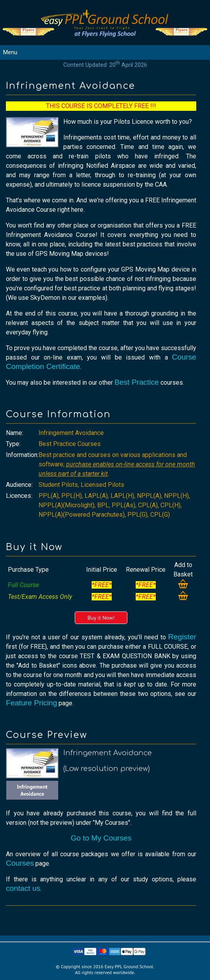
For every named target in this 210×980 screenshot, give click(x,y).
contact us (23, 888)
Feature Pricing (31, 703)
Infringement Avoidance (32, 790)
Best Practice (137, 382)
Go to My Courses (101, 838)
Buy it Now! (101, 618)
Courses (20, 863)
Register (182, 637)
